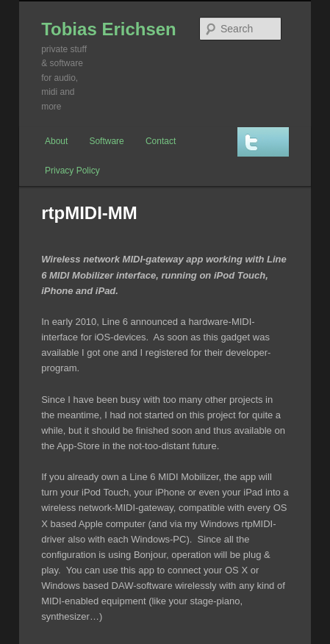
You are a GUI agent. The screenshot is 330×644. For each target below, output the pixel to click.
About (56, 141)
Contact (161, 141)
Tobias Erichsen (109, 29)
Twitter (263, 142)
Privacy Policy (72, 171)
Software (106, 141)
